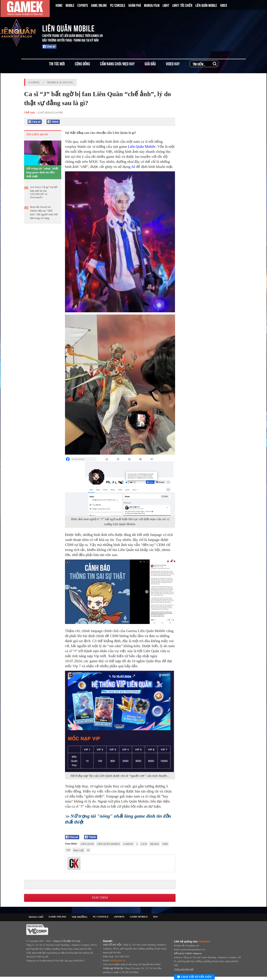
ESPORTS (83, 5)
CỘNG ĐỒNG (82, 63)
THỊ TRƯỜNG (79, 917)
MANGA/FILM (152, 5)
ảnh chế (78, 850)
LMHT (166, 5)
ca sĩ (144, 844)
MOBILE (70, 5)
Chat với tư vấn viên (194, 977)
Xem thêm (100, 898)
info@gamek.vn (118, 960)
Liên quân (87, 844)
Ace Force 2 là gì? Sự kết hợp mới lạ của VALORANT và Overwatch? (44, 192)
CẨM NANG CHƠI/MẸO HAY (117, 63)
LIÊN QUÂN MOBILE (206, 5)
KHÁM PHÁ (135, 5)
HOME (59, 5)
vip (68, 850)
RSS (155, 917)
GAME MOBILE (139, 917)
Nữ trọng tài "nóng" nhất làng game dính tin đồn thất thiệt (42, 172)
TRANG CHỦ (36, 917)
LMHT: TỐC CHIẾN (182, 5)
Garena (128, 844)
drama (154, 844)
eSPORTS (119, 917)
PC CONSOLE (101, 917)
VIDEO (224, 5)
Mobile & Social (60, 82)
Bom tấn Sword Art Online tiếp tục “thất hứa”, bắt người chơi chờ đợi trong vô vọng (44, 213)
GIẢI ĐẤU (150, 63)
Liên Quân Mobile (142, 147)
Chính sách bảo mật (184, 969)
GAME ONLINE (99, 5)
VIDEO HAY (173, 63)
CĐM (165, 844)
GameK (34, 82)
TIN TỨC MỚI (57, 63)
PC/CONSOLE (118, 5)
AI (133, 167)
